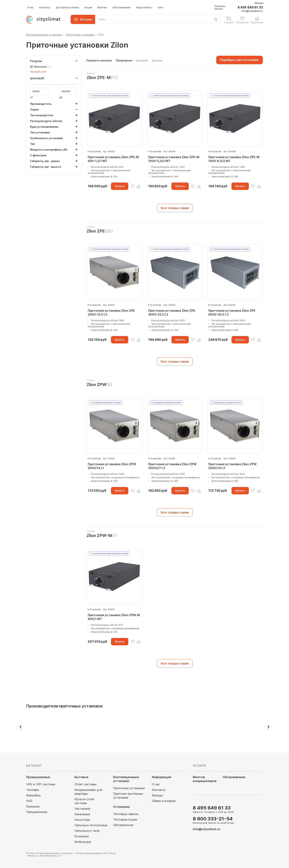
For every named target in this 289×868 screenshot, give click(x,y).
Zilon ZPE (96, 231)
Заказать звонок (220, 7)
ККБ (29, 801)
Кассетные (82, 820)
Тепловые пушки (125, 819)
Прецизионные (37, 812)
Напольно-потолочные (91, 825)
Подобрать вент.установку (240, 60)
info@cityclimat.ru (252, 11)
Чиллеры (33, 790)
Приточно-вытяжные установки (128, 796)
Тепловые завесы (126, 814)
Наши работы (144, 7)
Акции (88, 7)
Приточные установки (129, 788)
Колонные (82, 836)
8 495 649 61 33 (250, 7)
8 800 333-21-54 (213, 819)
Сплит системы (85, 784)
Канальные (82, 814)
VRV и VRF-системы (41, 784)
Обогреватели (123, 825)
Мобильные (83, 842)
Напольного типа (87, 831)
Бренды (157, 795)
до (61, 97)
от (32, 97)
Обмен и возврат (164, 801)
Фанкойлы (33, 795)
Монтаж (102, 7)
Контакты (45, 7)
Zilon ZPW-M (99, 535)
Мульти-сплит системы (85, 801)
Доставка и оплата (67, 7)
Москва (259, 3)
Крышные (33, 806)
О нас (30, 7)
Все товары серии (175, 208)
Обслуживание (121, 7)
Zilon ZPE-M (99, 77)
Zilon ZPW (96, 385)
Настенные (82, 809)
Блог (161, 7)
